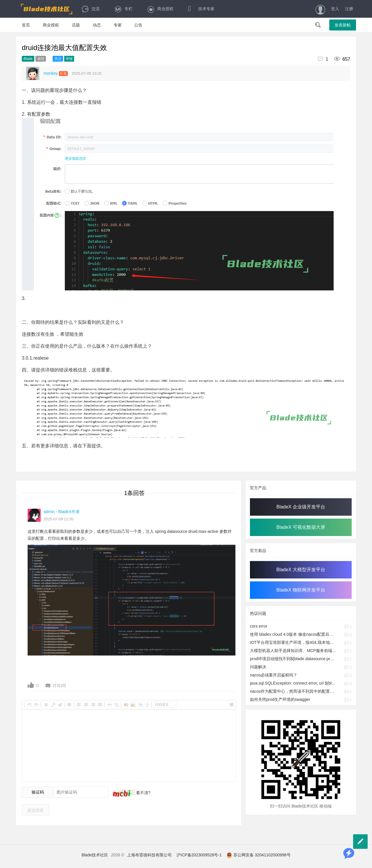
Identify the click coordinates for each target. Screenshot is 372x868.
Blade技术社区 (95, 855)
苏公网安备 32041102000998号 (259, 855)
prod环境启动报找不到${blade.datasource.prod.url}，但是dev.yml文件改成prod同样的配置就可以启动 (293, 659)
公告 (138, 25)
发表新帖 (343, 25)
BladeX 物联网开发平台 (301, 590)
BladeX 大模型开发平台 (301, 570)
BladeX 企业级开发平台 (301, 507)
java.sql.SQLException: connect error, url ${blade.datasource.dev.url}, (293, 683)
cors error (259, 626)
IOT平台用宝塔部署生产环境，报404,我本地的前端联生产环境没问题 (293, 642)
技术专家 (201, 9)
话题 (76, 25)
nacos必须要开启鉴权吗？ (274, 675)
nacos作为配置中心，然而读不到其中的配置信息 (293, 691)
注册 (349, 9)
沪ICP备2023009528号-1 (199, 855)
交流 (91, 9)
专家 (118, 25)
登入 (335, 9)
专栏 (123, 9)
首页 (26, 25)
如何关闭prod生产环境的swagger (280, 699)
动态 (97, 25)
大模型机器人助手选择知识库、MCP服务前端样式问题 (293, 651)
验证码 (38, 792)
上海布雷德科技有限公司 (149, 855)
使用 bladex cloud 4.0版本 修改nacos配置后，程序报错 (293, 634)
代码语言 (162, 705)
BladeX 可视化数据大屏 (301, 527)
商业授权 (160, 9)
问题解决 (258, 667)
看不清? (143, 793)
